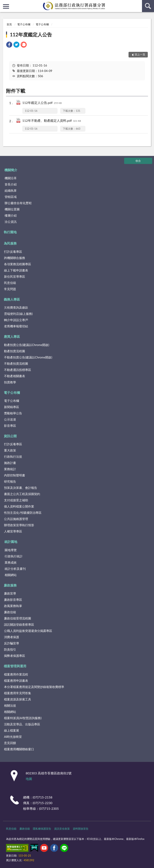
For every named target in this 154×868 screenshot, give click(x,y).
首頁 (9, 24)
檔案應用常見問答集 (18, 693)
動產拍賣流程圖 (15, 351)
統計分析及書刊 (15, 569)
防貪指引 (10, 649)
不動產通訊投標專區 (18, 370)
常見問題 (10, 289)
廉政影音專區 (13, 600)
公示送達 (10, 419)
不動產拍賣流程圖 (16, 363)
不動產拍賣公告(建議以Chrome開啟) (28, 357)
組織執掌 (11, 190)
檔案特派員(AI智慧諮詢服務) (23, 718)
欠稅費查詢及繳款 (16, 307)
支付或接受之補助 (16, 500)
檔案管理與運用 (15, 666)
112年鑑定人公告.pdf (42, 103)
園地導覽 (11, 550)
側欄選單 (6, 6)
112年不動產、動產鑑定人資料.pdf (52, 121)
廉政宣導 (10, 593)
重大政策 (10, 450)
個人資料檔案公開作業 (19, 506)
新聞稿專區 (12, 407)
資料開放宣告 (81, 829)
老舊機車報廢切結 (16, 326)
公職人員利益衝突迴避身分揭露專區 (28, 631)
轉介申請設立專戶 (16, 320)
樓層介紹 (11, 215)
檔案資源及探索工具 (18, 699)
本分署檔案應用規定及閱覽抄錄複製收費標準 (34, 687)
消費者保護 (12, 637)
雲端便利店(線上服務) (18, 314)
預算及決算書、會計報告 (21, 488)
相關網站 (11, 575)
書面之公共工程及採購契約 (22, 494)
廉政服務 (10, 585)
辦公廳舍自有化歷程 (18, 203)
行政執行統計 (14, 556)
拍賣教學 (10, 382)
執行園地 (10, 232)
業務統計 (10, 469)
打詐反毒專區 (13, 252)
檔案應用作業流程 (16, 674)
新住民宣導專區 (15, 276)
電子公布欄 (24, 24)
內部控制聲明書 (15, 475)
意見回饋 (10, 743)
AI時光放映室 (13, 737)
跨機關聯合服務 (15, 258)
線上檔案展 (12, 730)
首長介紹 (11, 184)
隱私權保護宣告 (42, 829)
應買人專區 (12, 336)
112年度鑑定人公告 (31, 34)
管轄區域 (11, 197)
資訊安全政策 (62, 829)
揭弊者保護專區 (15, 656)
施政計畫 (10, 463)
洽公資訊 (11, 222)
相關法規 (10, 705)
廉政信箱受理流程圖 (18, 618)
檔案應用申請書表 (16, 681)
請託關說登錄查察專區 (19, 624)
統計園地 (11, 542)
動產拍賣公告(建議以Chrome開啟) (27, 345)
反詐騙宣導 (12, 643)
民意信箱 (10, 283)
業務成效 (11, 562)
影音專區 (10, 426)
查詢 (148, 6)
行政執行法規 (13, 457)
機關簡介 (11, 170)
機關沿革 (11, 178)
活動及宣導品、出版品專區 (22, 724)
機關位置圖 (12, 209)
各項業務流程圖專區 (18, 264)
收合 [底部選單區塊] (138, 161)
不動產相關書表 (15, 376)
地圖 (29, 779)
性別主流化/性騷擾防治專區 (23, 513)
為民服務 (10, 243)
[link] (9, 45)
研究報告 (10, 481)
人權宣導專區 (13, 531)
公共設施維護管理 (16, 519)
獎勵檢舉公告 (13, 413)
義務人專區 (12, 299)
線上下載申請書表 (16, 270)
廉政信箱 (10, 612)
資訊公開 (10, 436)
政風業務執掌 (13, 606)
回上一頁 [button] (140, 54)
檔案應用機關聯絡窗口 (19, 749)
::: (3, 3)
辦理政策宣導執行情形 (19, 525)
